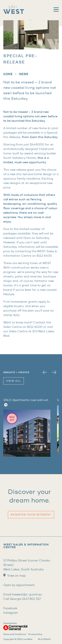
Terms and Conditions (15, 634)
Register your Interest (31, 515)
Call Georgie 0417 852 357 (22, 599)
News (24, 74)
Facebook (10, 608)
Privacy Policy (35, 634)
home (8, 74)
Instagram (11, 613)
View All (14, 381)
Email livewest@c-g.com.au (23, 594)
